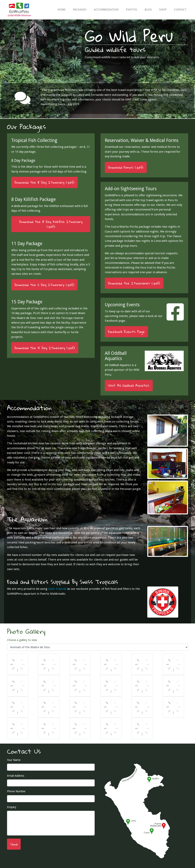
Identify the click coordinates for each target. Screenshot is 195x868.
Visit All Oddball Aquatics (129, 385)
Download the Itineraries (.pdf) (134, 283)
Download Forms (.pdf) (126, 167)
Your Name (14, 760)
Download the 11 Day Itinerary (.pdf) (44, 285)
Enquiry (12, 807)
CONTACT (180, 10)
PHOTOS (131, 10)
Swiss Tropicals (57, 589)
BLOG (148, 10)
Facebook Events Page (126, 332)
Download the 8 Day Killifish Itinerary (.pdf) (51, 224)
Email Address (16, 776)
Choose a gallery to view (22, 640)
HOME (61, 10)
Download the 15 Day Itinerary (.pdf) (45, 348)
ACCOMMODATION (106, 10)
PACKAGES (80, 10)
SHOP (163, 10)
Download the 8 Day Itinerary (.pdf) (44, 182)
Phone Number (16, 791)
